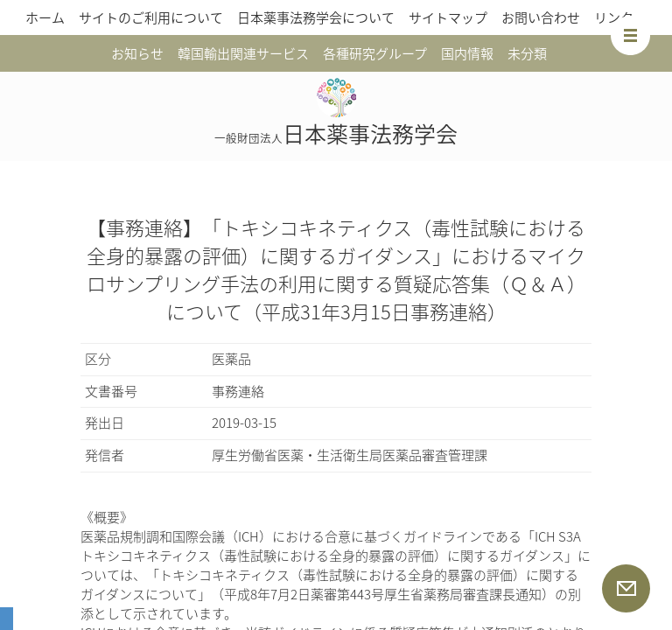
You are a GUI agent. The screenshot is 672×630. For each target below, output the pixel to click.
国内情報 (467, 53)
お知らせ (137, 53)
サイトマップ (448, 17)
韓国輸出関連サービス (243, 53)
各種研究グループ (375, 53)
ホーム (45, 17)
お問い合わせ (541, 17)
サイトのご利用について (151, 17)
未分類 (527, 53)
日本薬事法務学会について (316, 17)
